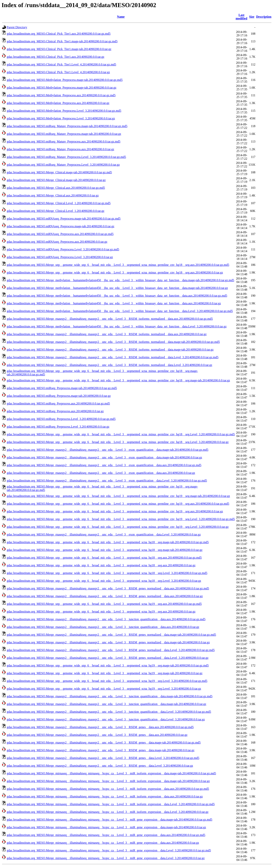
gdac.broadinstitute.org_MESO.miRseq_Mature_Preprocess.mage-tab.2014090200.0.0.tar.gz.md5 (67, 126)
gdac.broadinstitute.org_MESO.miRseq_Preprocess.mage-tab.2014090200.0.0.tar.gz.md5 (62, 388)
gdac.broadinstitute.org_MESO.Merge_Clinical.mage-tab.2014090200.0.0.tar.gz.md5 (59, 172)
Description (264, 17)
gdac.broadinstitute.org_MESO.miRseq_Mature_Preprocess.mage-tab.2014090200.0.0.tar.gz (64, 134)
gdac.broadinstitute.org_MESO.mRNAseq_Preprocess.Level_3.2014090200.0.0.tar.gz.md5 (63, 249)
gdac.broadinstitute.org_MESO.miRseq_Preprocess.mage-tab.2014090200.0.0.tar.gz (59, 396)
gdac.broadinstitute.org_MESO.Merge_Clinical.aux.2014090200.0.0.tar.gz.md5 (56, 188)
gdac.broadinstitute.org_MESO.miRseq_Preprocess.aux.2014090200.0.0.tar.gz (55, 411)
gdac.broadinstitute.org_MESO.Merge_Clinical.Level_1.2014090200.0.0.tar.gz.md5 (59, 203)
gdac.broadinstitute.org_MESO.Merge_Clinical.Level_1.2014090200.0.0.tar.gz (55, 211)
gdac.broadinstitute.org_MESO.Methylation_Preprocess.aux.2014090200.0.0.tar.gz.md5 (61, 95)
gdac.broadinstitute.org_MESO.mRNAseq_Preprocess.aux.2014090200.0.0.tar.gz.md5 (60, 234)
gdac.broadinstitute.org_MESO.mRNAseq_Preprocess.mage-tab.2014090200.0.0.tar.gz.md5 (64, 219)
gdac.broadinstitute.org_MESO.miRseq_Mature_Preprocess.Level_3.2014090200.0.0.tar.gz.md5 (66, 157)
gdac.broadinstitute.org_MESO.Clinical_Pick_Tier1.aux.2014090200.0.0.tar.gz (55, 57)
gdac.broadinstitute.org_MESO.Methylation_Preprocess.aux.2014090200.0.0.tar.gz (58, 103)
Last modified (241, 17)
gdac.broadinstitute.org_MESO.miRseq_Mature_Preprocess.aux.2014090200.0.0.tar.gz (60, 149)
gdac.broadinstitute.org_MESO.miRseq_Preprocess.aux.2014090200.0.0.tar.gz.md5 (58, 403)
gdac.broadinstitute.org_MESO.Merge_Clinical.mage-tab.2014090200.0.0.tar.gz (56, 180)
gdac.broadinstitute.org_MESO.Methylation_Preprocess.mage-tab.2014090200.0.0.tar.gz (62, 88)
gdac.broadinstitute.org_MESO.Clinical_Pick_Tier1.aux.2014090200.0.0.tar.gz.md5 (59, 34)
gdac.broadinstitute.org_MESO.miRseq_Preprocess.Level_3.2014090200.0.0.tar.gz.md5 (61, 419)
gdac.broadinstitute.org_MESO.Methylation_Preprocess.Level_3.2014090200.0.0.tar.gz (61, 118)
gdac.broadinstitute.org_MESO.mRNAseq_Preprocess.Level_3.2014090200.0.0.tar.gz (60, 257)
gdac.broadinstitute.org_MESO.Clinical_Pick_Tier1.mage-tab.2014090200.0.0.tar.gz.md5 (62, 41)
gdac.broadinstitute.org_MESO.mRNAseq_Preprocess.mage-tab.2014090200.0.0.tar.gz (60, 226)
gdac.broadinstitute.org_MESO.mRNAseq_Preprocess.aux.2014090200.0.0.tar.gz (57, 242)
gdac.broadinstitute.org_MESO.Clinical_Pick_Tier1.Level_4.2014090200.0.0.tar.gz (58, 72)
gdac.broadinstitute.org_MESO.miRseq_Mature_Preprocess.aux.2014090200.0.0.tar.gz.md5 (64, 141)
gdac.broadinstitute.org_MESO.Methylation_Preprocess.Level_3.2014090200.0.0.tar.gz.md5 (64, 111)
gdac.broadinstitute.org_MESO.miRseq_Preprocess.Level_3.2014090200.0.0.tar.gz (58, 427)
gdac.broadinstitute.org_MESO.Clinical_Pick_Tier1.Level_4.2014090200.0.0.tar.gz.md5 (61, 64)
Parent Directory (17, 27)
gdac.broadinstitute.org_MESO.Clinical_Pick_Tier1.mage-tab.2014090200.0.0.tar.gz (59, 49)
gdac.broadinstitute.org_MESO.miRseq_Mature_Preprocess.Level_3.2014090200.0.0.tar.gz (63, 165)
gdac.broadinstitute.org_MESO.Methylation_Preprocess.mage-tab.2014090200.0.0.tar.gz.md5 (65, 80)
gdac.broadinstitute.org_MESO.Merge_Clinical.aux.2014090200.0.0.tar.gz (53, 195)
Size (252, 17)
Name (121, 17)
